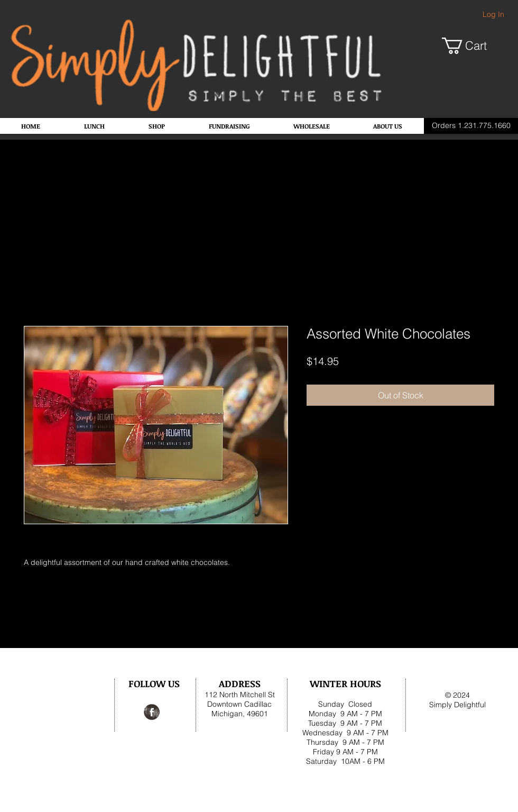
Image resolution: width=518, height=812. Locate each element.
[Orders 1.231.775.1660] (471, 126)
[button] (473, 46)
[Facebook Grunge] (152, 712)
